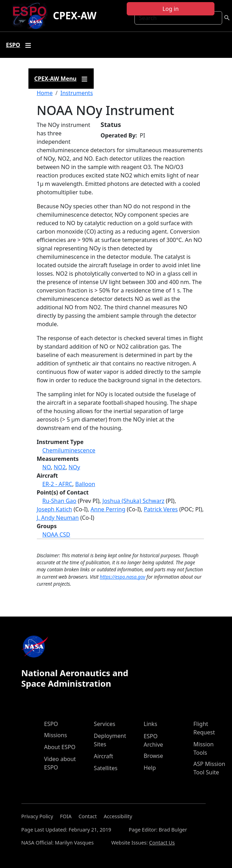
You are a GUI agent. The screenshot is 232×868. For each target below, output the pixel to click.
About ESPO (60, 747)
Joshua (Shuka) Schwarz (134, 501)
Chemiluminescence (69, 450)
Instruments (77, 93)
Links (150, 724)
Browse (153, 756)
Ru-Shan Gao (59, 501)
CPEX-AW (75, 15)
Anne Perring (108, 509)
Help (150, 768)
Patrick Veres (161, 509)
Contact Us (162, 843)
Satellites (105, 768)
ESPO (51, 724)
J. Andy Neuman (58, 518)
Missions (56, 735)
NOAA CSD (57, 534)
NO (47, 467)
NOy (74, 467)
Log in (171, 9)
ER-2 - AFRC (57, 484)
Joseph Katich (55, 509)
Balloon (85, 484)
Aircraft (103, 756)
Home (45, 93)
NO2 (60, 467)
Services (104, 724)
